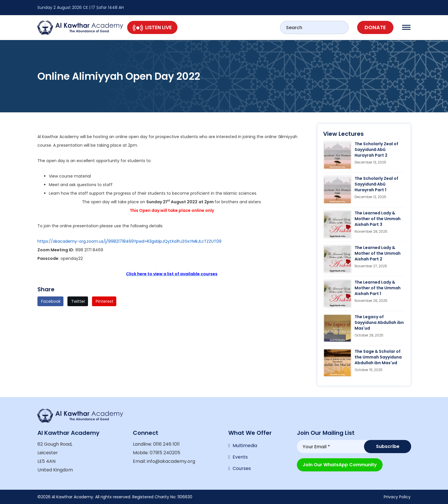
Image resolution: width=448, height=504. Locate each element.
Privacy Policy (397, 497)
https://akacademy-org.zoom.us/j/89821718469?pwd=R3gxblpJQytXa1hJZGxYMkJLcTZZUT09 (129, 241)
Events (240, 457)
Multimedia (245, 446)
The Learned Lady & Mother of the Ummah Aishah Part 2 (378, 253)
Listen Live (152, 27)
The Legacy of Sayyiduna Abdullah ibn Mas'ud (379, 322)
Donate (375, 27)
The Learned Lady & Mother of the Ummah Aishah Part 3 (378, 219)
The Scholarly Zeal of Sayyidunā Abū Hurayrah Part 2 (376, 150)
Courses (242, 468)
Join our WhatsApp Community (340, 465)
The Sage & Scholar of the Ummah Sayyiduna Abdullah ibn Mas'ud (378, 357)
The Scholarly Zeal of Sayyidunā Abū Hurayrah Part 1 (376, 184)
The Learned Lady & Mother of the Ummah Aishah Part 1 (378, 288)
